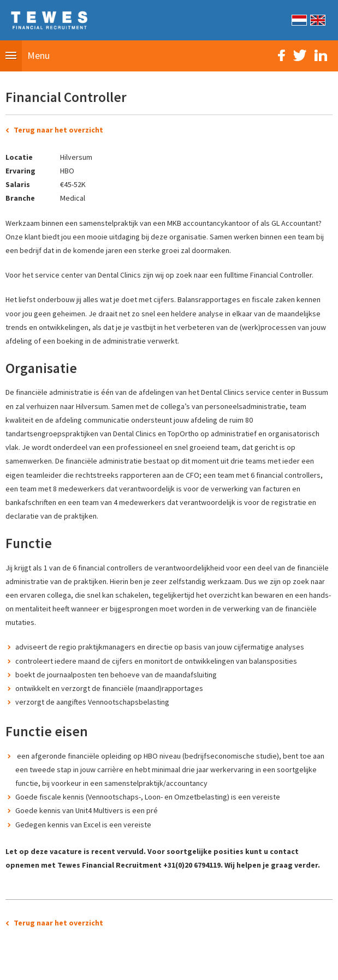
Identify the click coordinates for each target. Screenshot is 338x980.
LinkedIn (321, 55)
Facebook (281, 55)
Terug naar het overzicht (58, 130)
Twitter (300, 55)
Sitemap (108, 966)
